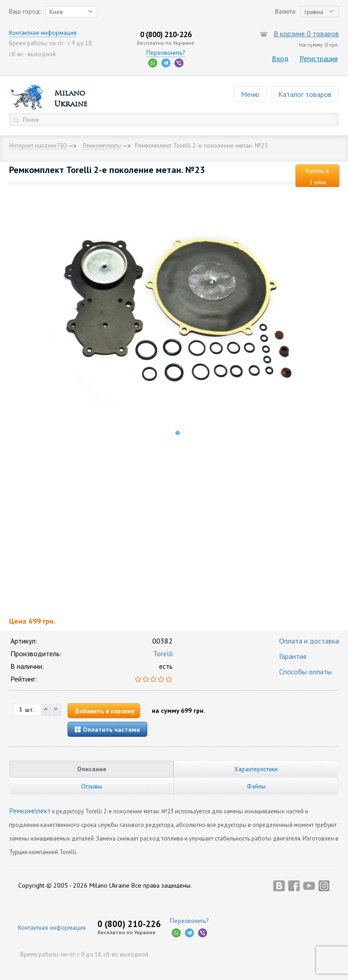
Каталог (305, 94)
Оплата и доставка (309, 641)
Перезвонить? (166, 53)
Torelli (163, 653)
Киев (56, 12)
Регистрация (319, 58)
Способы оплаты (305, 672)
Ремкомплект (30, 811)
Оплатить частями (107, 730)
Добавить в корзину (105, 711)
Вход (280, 58)
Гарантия (293, 656)
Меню (250, 94)
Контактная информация (43, 33)
